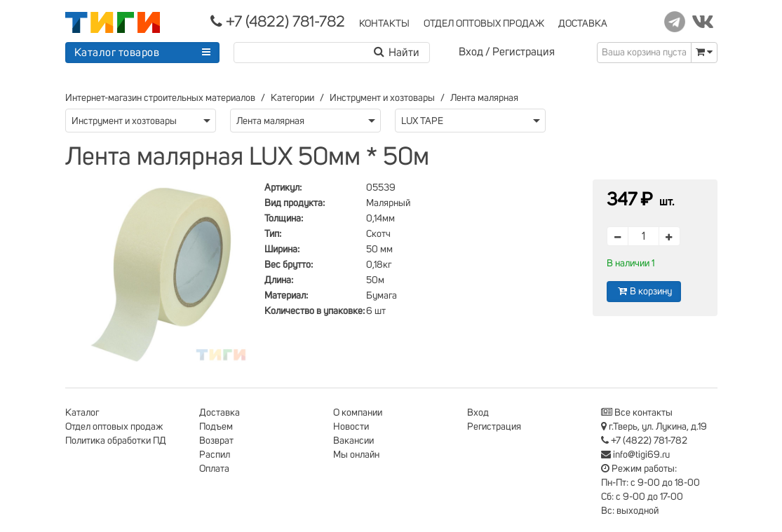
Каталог (82, 413)
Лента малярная (484, 98)
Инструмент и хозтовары (382, 98)
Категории (292, 98)
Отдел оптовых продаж (114, 427)
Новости (351, 427)
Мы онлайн (356, 455)
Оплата (214, 469)
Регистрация (524, 52)
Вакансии (353, 441)
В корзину (644, 291)
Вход (471, 52)
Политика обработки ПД (116, 441)
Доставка (220, 413)
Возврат (216, 441)
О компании (358, 413)
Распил (215, 455)
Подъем (216, 427)
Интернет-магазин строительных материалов (160, 98)
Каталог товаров (117, 53)
